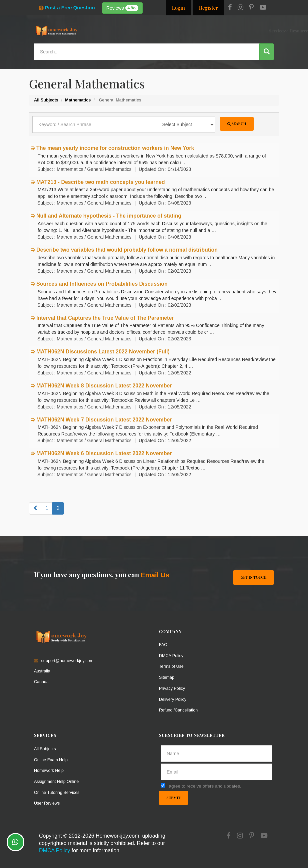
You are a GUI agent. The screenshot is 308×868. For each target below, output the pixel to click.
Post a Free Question (67, 8)
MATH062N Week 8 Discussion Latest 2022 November (104, 386)
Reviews (122, 8)
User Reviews (47, 800)
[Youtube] (263, 8)
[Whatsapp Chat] (15, 842)
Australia (42, 671)
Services (142, 31)
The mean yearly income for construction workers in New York (115, 148)
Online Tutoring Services (57, 790)
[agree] (163, 784)
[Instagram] (240, 8)
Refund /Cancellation (179, 709)
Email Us (155, 575)
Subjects (188, 31)
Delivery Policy (173, 698)
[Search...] (147, 52)
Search (237, 124)
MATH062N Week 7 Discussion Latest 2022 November (104, 420)
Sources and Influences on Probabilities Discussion (102, 284)
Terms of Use (171, 666)
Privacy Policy (172, 687)
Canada (41, 681)
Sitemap (167, 677)
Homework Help (49, 768)
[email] (216, 770)
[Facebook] (230, 8)
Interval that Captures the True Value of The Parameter (105, 318)
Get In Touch (253, 577)
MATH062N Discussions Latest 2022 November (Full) (103, 352)
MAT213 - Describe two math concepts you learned (101, 182)
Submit (173, 796)
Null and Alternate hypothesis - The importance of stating (109, 216)
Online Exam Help (51, 758)
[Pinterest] (251, 8)
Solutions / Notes (217, 31)
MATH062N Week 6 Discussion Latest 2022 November (104, 453)
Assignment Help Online (57, 779)
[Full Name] (216, 752)
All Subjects (45, 747)
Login (178, 8)
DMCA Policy (171, 655)
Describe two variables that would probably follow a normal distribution (127, 250)
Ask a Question (257, 30)
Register (208, 8)
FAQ (163, 645)
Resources (165, 31)
